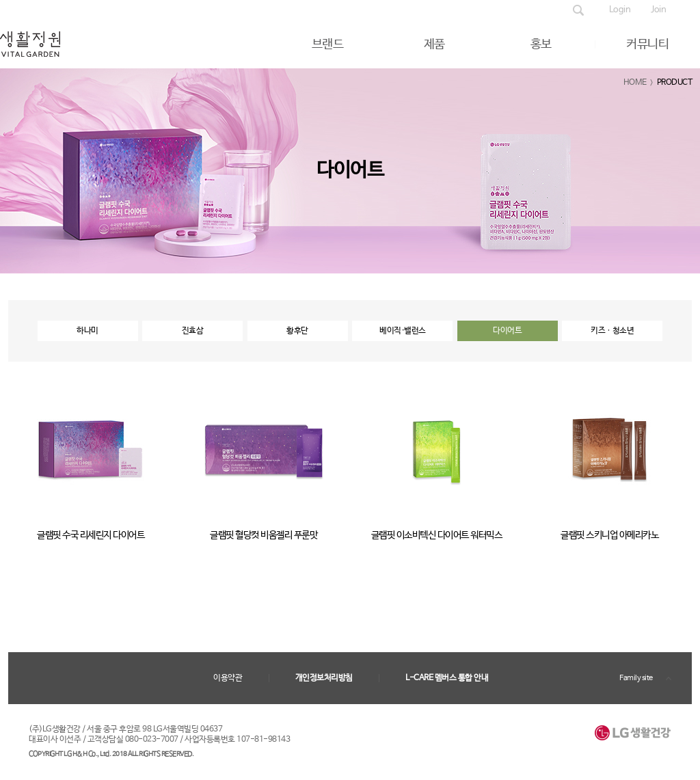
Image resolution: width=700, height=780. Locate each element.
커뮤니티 (647, 44)
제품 (434, 44)
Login (620, 10)
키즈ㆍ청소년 (612, 331)
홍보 (541, 44)
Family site (636, 678)
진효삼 (193, 331)
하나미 (87, 331)
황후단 (297, 331)
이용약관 (228, 678)
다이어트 (507, 331)
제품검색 (578, 10)
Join (658, 10)
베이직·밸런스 (403, 331)
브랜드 (328, 44)
